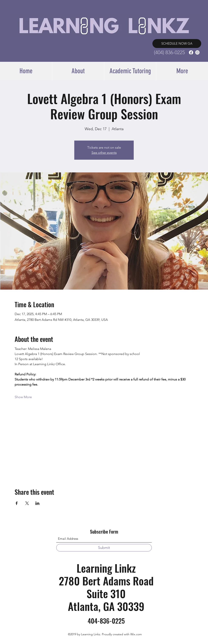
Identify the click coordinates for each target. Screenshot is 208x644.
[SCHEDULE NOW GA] (177, 44)
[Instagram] (197, 52)
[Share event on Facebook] (17, 503)
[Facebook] (191, 52)
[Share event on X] (27, 503)
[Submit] (104, 548)
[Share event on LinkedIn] (37, 503)
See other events (104, 153)
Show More (23, 397)
